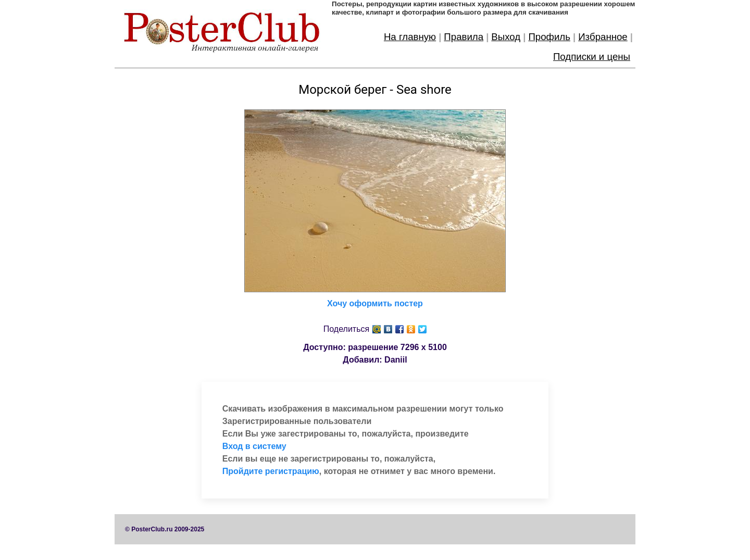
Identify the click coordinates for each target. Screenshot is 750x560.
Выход (506, 37)
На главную (410, 37)
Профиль (549, 37)
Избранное (603, 37)
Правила (464, 37)
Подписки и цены (592, 57)
